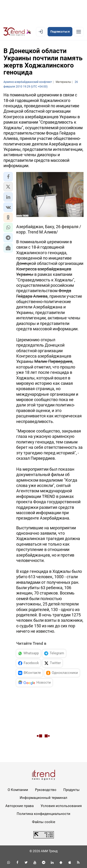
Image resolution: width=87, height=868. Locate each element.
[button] (8, 177)
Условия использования (61, 806)
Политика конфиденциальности (43, 814)
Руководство (46, 790)
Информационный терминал (43, 798)
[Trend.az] (17, 32)
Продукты (71, 790)
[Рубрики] (79, 32)
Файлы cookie (44, 822)
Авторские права (19, 806)
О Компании (18, 790)
